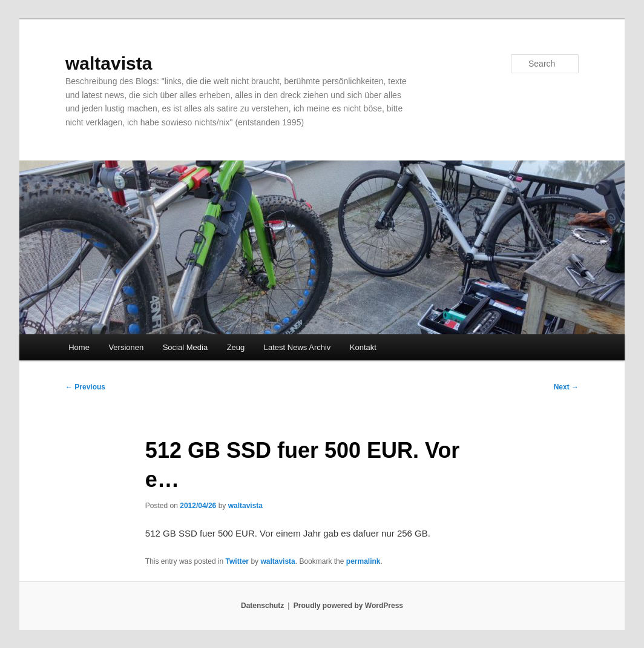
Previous (85, 387)
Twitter (237, 561)
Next (566, 387)
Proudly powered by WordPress (348, 606)
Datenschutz (262, 606)
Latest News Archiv (297, 347)
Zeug (236, 347)
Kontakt (363, 347)
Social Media (185, 347)
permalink (363, 561)
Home (79, 347)
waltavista (109, 63)
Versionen (126, 347)
